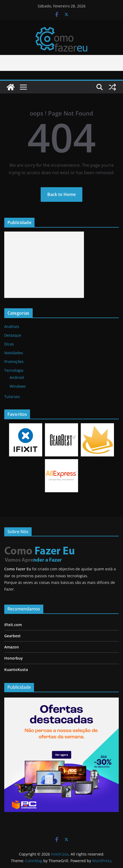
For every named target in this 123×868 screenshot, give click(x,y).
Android (17, 377)
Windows (18, 386)
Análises (12, 326)
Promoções (14, 362)
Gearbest (12, 636)
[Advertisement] (44, 265)
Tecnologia (14, 370)
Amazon (12, 647)
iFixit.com (13, 625)
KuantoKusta (16, 670)
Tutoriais (12, 397)
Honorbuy (14, 658)
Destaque (13, 335)
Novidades (14, 353)
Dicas (9, 344)
